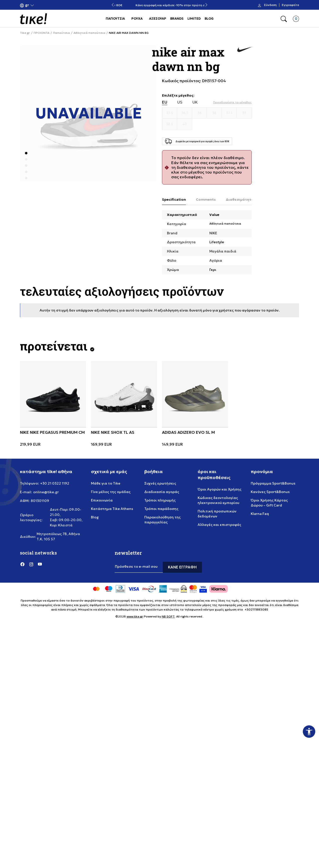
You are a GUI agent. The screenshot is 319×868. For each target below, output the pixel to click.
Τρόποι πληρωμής (160, 500)
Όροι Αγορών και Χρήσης (220, 489)
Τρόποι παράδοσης (161, 509)
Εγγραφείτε (290, 5)
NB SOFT (168, 616)
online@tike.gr (46, 492)
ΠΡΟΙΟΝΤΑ (41, 33)
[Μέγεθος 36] (200, 113)
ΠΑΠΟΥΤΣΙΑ (115, 19)
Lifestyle (217, 242)
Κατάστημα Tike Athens (112, 509)
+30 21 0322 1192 (55, 483)
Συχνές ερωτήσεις (160, 483)
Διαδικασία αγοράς (162, 492)
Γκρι (213, 270)
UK (195, 102)
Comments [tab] (206, 199)
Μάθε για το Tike (106, 483)
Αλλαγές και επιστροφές (219, 525)
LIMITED (194, 19)
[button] (27, 5)
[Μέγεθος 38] (214, 113)
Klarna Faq (260, 514)
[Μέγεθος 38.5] (170, 124)
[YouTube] (40, 564)
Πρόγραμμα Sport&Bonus (273, 483)
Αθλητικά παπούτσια (89, 33)
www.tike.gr (135, 616)
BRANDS (177, 19)
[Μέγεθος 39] (244, 113)
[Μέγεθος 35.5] (170, 113)
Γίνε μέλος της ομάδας (111, 492)
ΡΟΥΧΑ (137, 19)
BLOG (209, 19)
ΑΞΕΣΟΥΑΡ (158, 19)
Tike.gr (25, 33)
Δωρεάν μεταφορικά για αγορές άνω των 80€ (160, 5)
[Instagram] (31, 564)
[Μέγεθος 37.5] (229, 113)
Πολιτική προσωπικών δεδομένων (217, 514)
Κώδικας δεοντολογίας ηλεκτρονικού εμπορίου (218, 500)
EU (165, 102)
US (180, 102)
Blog (95, 517)
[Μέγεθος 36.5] (185, 113)
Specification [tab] (174, 199)
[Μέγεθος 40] (185, 124)
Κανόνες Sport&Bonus (270, 492)
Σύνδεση (270, 5)
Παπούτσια (61, 33)
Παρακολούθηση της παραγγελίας (162, 520)
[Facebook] (22, 564)
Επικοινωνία (102, 500)
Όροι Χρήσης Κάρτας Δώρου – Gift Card (269, 503)
